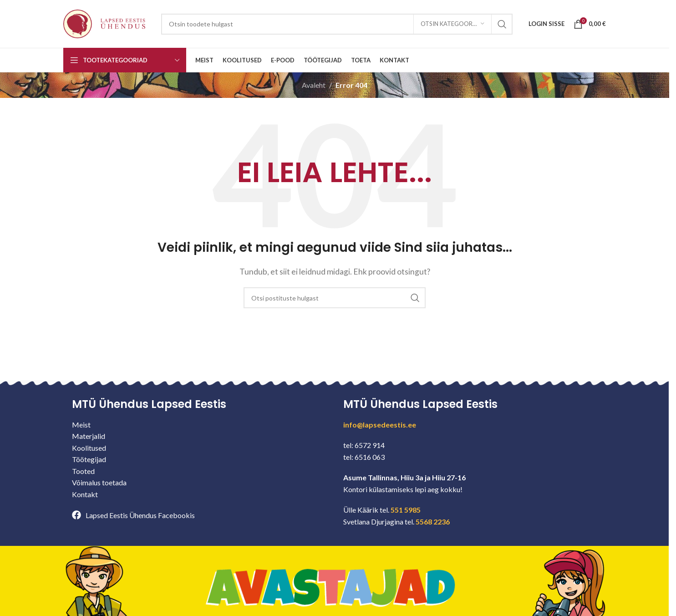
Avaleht (314, 85)
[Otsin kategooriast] (452, 24)
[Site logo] (104, 23)
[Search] (337, 24)
